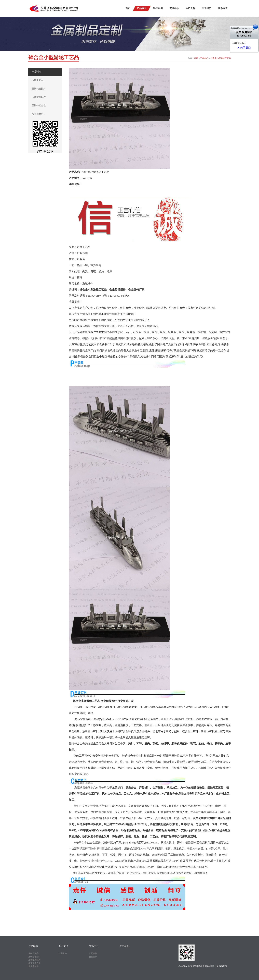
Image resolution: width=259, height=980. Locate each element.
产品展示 (142, 8)
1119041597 (239, 43)
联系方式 (223, 8)
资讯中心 (174, 8)
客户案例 (158, 8)
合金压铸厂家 (136, 290)
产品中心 (204, 58)
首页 (128, 8)
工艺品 (96, 701)
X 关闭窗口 (244, 48)
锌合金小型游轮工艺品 (221, 58)
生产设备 (190, 8)
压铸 (77, 707)
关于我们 (207, 8)
